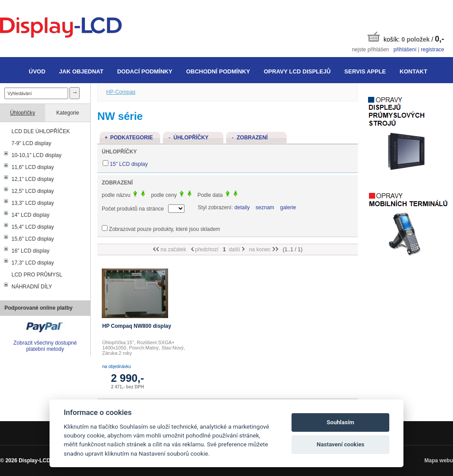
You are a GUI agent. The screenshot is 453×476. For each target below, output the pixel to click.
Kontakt (413, 71)
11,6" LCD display (33, 167)
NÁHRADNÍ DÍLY (32, 287)
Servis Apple (365, 71)
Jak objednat (81, 71)
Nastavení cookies (341, 444)
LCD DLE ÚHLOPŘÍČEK (41, 131)
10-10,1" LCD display (36, 155)
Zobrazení (252, 138)
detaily (242, 207)
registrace (432, 50)
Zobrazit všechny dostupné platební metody (45, 346)
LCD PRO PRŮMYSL (37, 275)
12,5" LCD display (33, 191)
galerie (288, 207)
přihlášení (405, 50)
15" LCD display (129, 164)
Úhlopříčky (23, 113)
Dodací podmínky (145, 71)
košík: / (406, 37)
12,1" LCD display (33, 179)
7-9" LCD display (31, 143)
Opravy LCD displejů (297, 71)
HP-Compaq (121, 92)
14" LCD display (31, 215)
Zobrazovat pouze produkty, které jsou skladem (164, 229)
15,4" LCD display (33, 227)
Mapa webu (439, 461)
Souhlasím (341, 422)
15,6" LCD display (33, 239)
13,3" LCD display (33, 203)
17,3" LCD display (33, 263)
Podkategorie (131, 138)
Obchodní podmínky (218, 71)
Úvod (37, 71)
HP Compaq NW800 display (137, 326)
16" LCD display (31, 251)
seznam (265, 207)
